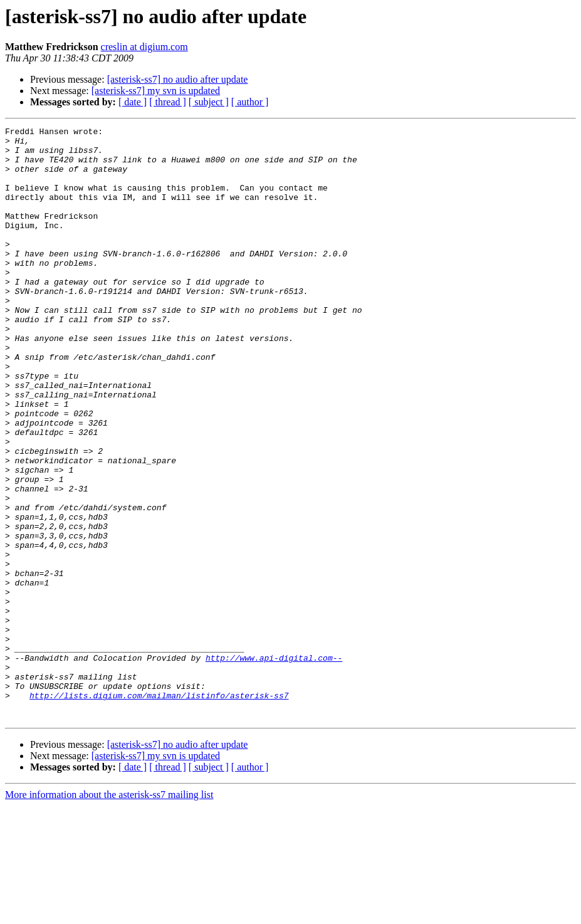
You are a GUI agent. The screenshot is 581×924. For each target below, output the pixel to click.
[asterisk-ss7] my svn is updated (156, 91)
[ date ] (133, 102)
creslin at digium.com (144, 47)
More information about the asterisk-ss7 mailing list (109, 913)
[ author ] (250, 102)
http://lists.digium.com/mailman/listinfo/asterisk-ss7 (159, 810)
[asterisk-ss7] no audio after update (178, 79)
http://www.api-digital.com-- (274, 765)
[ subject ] (209, 102)
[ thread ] (168, 102)
